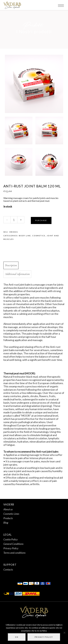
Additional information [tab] (17, 274)
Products (8, 518)
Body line (25, 236)
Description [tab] (11, 265)
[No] (64, 633)
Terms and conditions (14, 553)
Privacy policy (44, 637)
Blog (6, 523)
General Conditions (13, 544)
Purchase (41, 220)
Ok (17, 637)
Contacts (8, 569)
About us (8, 509)
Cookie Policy (11, 539)
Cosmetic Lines (11, 514)
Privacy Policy (11, 548)
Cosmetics (39, 236)
